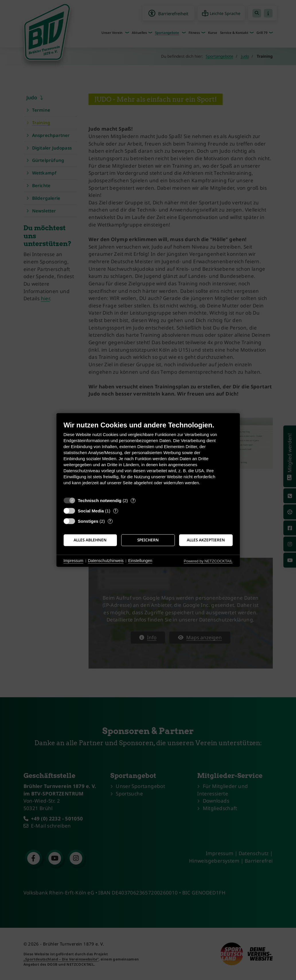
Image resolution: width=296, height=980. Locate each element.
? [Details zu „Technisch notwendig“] (133, 500)
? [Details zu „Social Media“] (115, 511)
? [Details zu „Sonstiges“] (110, 521)
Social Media (91, 511)
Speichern (148, 540)
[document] (148, 457)
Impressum (73, 561)
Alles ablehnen (90, 540)
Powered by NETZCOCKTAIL (208, 561)
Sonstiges (88, 521)
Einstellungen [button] (140, 561)
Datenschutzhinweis (106, 561)
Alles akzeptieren (206, 540)
